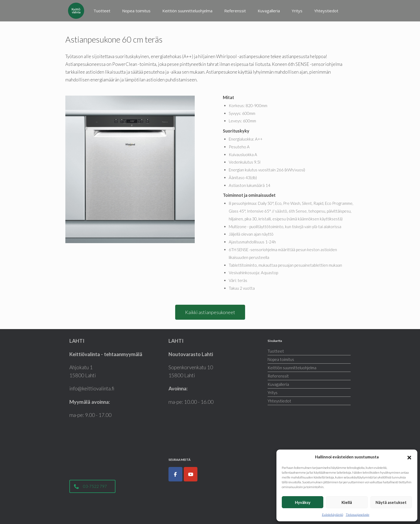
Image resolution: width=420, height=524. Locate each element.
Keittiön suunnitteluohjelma (187, 11)
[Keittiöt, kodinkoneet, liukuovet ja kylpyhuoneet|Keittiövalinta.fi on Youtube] (191, 474)
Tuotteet (102, 11)
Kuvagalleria (269, 11)
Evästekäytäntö (333, 514)
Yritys (297, 11)
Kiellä (347, 502)
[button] (409, 457)
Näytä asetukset (391, 502)
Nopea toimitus (136, 11)
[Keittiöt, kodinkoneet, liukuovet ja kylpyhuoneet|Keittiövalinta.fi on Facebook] (175, 474)
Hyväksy (303, 502)
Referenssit (235, 11)
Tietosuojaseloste (358, 514)
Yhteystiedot (326, 11)
